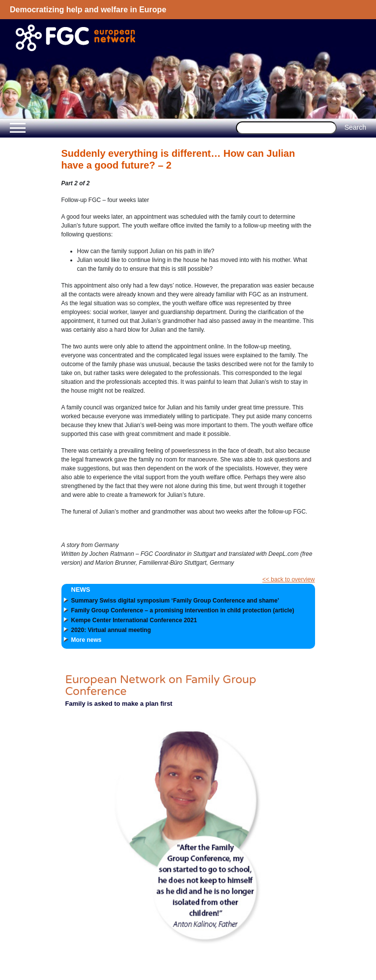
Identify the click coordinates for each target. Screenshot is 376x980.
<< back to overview (289, 579)
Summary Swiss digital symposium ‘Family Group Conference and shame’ (175, 601)
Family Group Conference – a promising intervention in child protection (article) (183, 610)
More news (87, 640)
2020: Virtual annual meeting (111, 630)
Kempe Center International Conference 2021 (134, 620)
